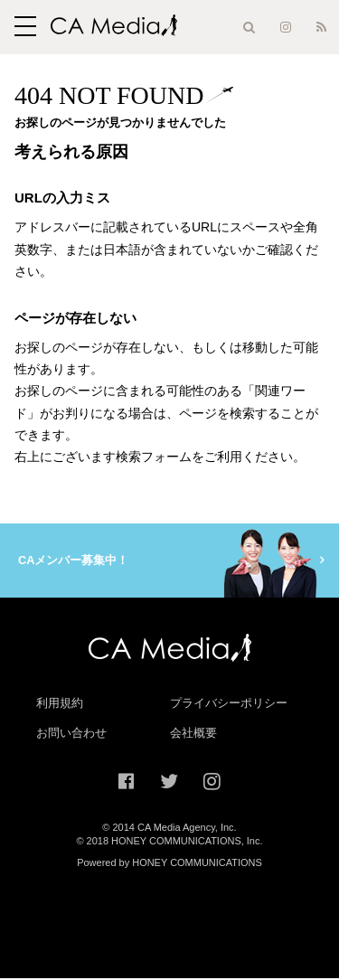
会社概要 (193, 735)
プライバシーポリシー (229, 705)
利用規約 (60, 705)
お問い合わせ (71, 735)
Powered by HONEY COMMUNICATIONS (169, 863)
